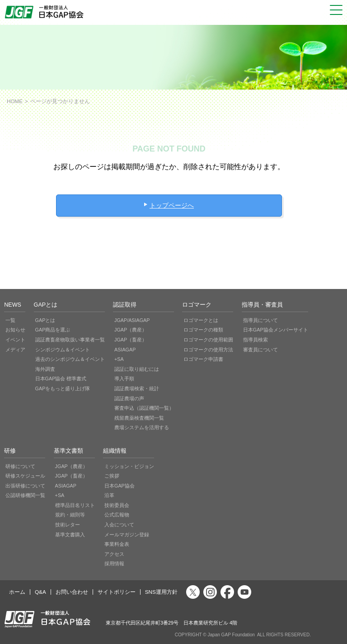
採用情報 (114, 563)
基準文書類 (68, 451)
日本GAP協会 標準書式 (61, 379)
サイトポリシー (117, 592)
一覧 (10, 320)
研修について (20, 466)
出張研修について (25, 486)
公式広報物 (117, 515)
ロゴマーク (197, 305)
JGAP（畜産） (131, 340)
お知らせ (15, 330)
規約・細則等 (70, 515)
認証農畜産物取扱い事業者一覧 (70, 340)
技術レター (68, 525)
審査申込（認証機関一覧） (144, 408)
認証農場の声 (129, 398)
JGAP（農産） (131, 330)
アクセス (114, 554)
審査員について (260, 350)
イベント (15, 340)
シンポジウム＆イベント (63, 350)
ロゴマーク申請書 (203, 359)
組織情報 (115, 451)
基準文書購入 (70, 535)
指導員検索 (256, 340)
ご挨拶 (112, 476)
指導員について (260, 320)
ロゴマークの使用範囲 (208, 340)
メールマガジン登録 (127, 535)
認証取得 (125, 305)
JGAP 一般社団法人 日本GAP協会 (45, 12)
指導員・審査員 (262, 305)
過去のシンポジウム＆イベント (70, 359)
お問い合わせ (72, 592)
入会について (119, 525)
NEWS (13, 305)
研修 (10, 451)
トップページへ (172, 205)
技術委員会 (117, 505)
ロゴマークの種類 (203, 330)
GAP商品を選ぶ (53, 330)
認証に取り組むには (137, 369)
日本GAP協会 (120, 486)
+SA (119, 359)
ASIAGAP (125, 350)
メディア (15, 350)
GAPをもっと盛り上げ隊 (63, 388)
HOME (15, 101)
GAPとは (46, 305)
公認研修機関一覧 (25, 495)
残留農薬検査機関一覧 (139, 418)
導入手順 (124, 379)
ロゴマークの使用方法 (208, 350)
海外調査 (45, 369)
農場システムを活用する (142, 427)
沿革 (109, 495)
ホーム (17, 592)
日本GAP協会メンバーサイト (276, 330)
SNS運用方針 (161, 592)
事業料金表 (117, 544)
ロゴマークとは (201, 320)
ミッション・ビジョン (129, 466)
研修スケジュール (25, 476)
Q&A (40, 592)
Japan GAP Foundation (231, 635)
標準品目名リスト (75, 505)
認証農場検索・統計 (137, 388)
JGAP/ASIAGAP (132, 320)
